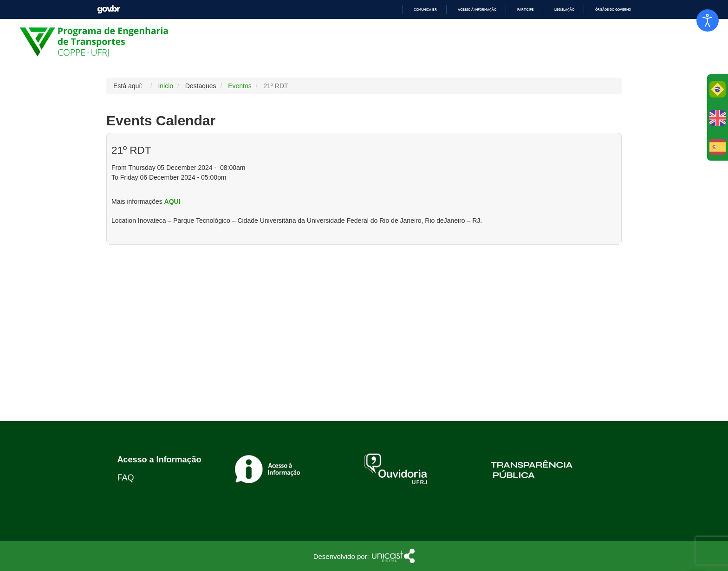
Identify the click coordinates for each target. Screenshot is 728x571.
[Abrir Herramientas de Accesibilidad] (708, 20)
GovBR (109, 10)
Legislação (564, 10)
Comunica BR (425, 10)
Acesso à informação (477, 10)
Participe (525, 10)
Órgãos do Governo (613, 10)
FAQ (125, 478)
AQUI (172, 201)
